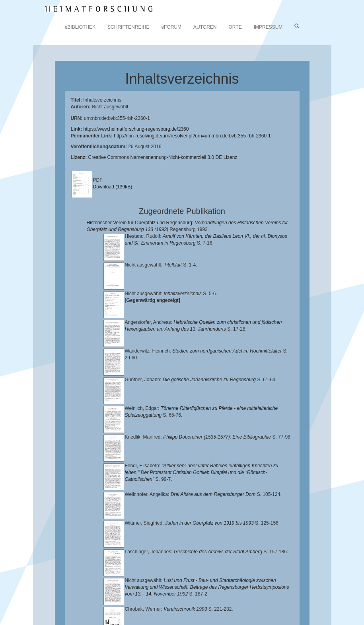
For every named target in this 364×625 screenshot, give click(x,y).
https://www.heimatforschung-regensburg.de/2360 (136, 129)
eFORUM (171, 27)
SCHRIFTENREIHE (128, 27)
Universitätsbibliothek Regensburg (228, 589)
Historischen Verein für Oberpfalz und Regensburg (218, 595)
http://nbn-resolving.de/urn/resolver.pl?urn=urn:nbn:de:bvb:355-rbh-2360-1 (192, 136)
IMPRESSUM (268, 27)
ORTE (235, 27)
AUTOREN (205, 27)
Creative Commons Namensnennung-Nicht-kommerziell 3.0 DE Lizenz (163, 157)
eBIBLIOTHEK (80, 27)
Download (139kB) (113, 187)
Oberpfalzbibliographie (154, 607)
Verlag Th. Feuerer (242, 601)
